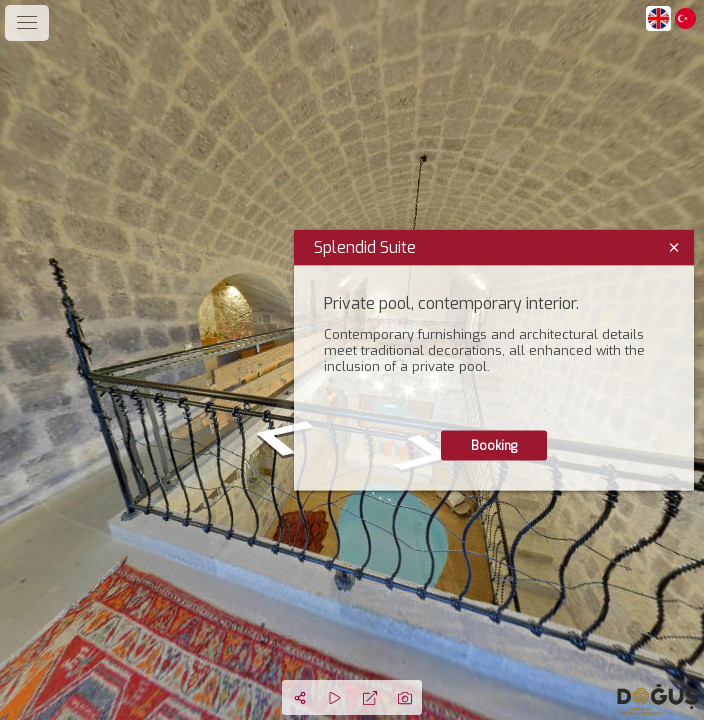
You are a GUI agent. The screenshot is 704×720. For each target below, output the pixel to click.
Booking (494, 446)
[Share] (299, 697)
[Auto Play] (334, 697)
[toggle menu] (27, 23)
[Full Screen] (369, 697)
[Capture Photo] (404, 697)
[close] (674, 248)
